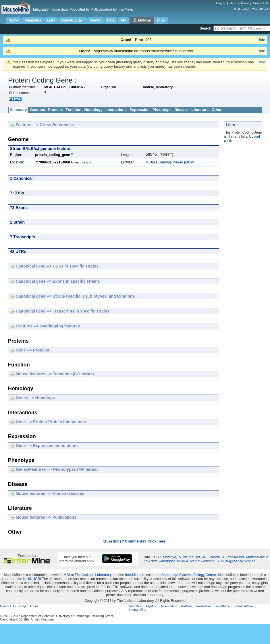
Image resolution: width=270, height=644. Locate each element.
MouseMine (169, 607)
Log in (221, 3)
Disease (181, 110)
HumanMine (138, 610)
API (124, 20)
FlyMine (152, 607)
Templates (32, 20)
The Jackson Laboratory (93, 575)
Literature (200, 110)
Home (13, 20)
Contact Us (261, 3)
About (245, 3)
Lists (51, 20)
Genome (37, 110)
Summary (18, 110)
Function (73, 110)
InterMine (132, 575)
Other (216, 110)
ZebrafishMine (244, 607)
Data (111, 20)
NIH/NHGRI (32, 579)
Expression (140, 110)
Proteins (55, 110)
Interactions (116, 110)
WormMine (204, 607)
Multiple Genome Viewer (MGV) (170, 163)
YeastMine (222, 607)
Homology (93, 110)
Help (233, 3)
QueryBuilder (73, 20)
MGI (67, 575)
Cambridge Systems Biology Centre (189, 575)
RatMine (187, 607)
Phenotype (162, 110)
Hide (261, 40)
